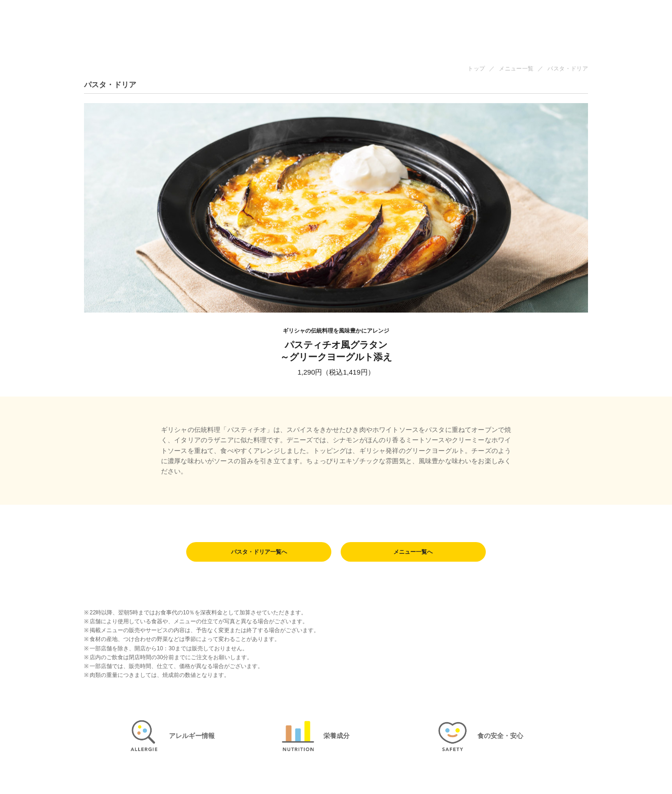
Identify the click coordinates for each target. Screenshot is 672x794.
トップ (476, 69)
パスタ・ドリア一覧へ (259, 552)
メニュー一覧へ (413, 552)
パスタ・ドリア (568, 69)
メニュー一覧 (516, 69)
